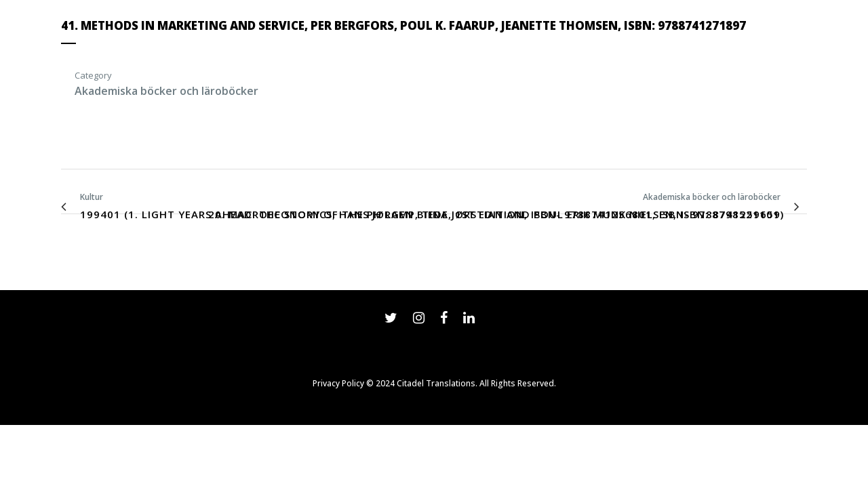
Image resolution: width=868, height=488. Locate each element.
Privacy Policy (338, 383)
